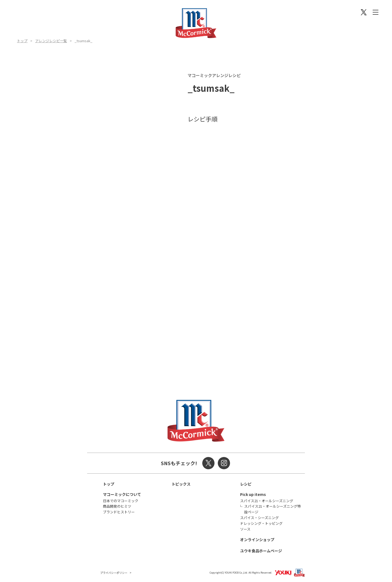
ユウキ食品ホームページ (261, 551)
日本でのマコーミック (121, 501)
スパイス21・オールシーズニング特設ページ (272, 509)
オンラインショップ (257, 540)
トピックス (181, 484)
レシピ (246, 484)
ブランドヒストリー (119, 512)
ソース (245, 529)
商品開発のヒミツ (117, 506)
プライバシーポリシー (114, 573)
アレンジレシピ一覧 (51, 41)
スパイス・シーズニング (259, 518)
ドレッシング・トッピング (261, 523)
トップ (22, 41)
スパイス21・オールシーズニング (267, 501)
